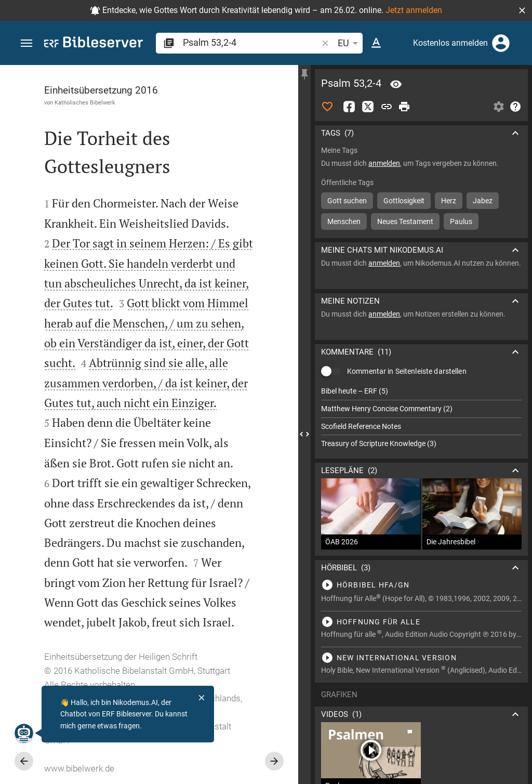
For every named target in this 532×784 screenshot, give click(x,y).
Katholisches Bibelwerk (85, 102)
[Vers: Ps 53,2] (396, 84)
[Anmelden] (501, 43)
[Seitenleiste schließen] (304, 434)
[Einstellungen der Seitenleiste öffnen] (499, 107)
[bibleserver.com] (94, 44)
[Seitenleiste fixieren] (304, 74)
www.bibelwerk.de (79, 768)
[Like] (327, 107)
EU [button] (350, 43)
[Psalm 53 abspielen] (421, 585)
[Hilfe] (515, 107)
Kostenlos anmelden (450, 43)
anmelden (384, 163)
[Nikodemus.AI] (24, 733)
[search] (251, 42)
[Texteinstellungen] (376, 43)
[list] (421, 417)
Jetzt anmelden (414, 10)
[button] (522, 10)
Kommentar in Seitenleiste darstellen (407, 371)
